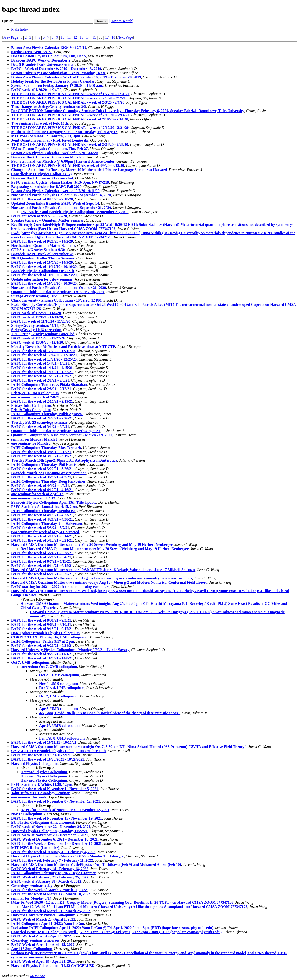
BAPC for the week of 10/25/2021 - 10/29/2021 (48, 759)
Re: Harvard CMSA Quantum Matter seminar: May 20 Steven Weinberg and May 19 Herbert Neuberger (105, 549)
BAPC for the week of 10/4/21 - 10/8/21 (42, 658)
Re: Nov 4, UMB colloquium (62, 688)
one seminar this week (29, 797)
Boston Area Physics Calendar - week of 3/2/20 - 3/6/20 (55, 153)
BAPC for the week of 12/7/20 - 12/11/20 (43, 351)
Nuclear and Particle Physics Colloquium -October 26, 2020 (59, 288)
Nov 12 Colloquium (27, 814)
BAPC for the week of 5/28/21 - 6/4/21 (41, 557)
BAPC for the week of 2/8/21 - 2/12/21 (41, 389)
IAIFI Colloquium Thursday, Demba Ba (43, 511)
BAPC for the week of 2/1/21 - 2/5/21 (40, 380)
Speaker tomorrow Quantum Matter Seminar (48, 220)
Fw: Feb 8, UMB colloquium (62, 738)
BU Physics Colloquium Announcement (43, 822)
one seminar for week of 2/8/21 (36, 397)
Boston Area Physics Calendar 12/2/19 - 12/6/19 (49, 48)
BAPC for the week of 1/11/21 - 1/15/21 (42, 368)
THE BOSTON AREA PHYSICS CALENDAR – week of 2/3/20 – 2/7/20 (68, 98)
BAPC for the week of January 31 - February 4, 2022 (53, 852)
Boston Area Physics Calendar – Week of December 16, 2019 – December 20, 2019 (76, 77)
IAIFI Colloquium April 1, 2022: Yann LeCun (48, 924)
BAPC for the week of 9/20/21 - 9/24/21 (42, 646)
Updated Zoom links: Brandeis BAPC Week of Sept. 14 (55, 203)
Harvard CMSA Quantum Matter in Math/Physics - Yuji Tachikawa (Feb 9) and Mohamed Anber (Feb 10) (96, 865)
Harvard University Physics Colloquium (43, 915)
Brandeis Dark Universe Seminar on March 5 (47, 157)
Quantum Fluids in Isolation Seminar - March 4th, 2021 (56, 431)
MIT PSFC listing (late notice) (35, 848)
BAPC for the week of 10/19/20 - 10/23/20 (44, 275)
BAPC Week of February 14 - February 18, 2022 (50, 869)
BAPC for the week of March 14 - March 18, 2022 (51, 894)
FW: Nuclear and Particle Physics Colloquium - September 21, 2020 (75, 212)
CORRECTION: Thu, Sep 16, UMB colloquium (49, 637)
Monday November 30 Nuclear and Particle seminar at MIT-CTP (63, 347)
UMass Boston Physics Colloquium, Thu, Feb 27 (50, 149)
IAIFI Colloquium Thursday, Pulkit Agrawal (47, 414)
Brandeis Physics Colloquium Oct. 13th (43, 271)
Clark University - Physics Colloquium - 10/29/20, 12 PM (56, 300)
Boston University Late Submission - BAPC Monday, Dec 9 (58, 73)
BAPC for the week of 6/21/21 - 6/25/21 (42, 574)
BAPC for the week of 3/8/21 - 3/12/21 (41, 452)
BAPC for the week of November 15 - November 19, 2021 (57, 818)
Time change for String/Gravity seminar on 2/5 (49, 107)
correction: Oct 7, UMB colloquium (49, 667)
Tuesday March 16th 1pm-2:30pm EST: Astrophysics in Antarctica (64, 460)
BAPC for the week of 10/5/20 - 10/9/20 (42, 262)
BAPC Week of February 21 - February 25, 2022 (50, 877)
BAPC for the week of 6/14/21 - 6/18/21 (42, 566)
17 (107, 37)
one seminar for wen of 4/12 (33, 498)
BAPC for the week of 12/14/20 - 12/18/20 (44, 355)
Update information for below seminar (42, 279)
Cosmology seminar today (32, 886)
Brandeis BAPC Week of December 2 (41, 60)
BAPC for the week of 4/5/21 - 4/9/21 (40, 486)
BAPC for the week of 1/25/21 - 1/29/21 (42, 376)
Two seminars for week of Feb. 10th (40, 123)
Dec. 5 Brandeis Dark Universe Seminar (43, 64)
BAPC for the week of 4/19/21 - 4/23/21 (42, 515)
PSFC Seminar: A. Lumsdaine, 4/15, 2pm (44, 507)
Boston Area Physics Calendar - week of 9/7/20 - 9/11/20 (55, 191)
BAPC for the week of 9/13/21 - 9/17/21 (42, 629)
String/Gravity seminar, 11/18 (35, 326)
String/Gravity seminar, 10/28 (35, 296)
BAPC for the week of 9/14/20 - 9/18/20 (42, 199)
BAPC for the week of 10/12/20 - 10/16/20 (44, 267)
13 (82, 37)
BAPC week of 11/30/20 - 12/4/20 (37, 342)
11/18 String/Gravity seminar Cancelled (43, 334)
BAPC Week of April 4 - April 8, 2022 (41, 936)
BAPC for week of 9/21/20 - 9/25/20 (39, 216)
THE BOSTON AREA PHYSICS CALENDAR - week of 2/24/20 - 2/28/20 (70, 144)
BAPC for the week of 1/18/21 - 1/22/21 (42, 372)
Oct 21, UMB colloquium (59, 675)
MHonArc (37, 976)
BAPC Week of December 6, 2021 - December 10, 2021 (54, 839)
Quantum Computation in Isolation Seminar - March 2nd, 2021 (62, 435)
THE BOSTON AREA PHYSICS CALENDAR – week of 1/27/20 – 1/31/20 (70, 94)
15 (94, 37)
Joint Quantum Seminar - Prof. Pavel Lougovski (50, 140)
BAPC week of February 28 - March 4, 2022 (46, 881)
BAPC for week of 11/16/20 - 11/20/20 (41, 321)
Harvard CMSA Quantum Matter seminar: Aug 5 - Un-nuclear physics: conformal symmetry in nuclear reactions (102, 578)
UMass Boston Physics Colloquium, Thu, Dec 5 (49, 56)
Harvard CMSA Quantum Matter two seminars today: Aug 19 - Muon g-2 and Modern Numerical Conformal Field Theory (109, 582)
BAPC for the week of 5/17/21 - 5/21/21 (42, 540)
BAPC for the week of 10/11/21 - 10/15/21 (44, 742)
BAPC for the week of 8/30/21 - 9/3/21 (41, 620)
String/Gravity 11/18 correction (36, 330)
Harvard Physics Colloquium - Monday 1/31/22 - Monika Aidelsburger (68, 856)
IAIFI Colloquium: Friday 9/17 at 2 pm (43, 641)
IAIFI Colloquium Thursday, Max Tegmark (46, 448)
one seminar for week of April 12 (37, 494)
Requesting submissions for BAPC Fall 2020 (46, 187)
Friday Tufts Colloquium (31, 406)
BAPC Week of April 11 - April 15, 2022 (43, 945)
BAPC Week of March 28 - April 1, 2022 (43, 919)
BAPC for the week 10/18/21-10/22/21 (41, 755)
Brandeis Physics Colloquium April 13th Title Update (54, 502)
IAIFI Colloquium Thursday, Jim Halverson (46, 523)
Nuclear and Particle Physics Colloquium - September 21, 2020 (61, 208)
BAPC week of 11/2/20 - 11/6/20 (36, 313)
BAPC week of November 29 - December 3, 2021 (50, 835)
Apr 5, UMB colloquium (59, 709)
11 (69, 37)
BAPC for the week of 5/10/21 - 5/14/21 (42, 536)
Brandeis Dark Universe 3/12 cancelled (42, 178)
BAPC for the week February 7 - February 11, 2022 (52, 860)
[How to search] (121, 21)
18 (113, 37)
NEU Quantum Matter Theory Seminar (43, 258)
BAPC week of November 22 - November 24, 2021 (51, 827)
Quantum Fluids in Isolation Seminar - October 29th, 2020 (58, 292)
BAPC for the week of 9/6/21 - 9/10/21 (41, 625)
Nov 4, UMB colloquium (59, 683)
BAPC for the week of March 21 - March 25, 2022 (51, 911)
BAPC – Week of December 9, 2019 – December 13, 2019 (56, 69)
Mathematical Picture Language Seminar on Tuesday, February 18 (64, 132)
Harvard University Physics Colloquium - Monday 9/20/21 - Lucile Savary (70, 650)
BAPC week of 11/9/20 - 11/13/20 (37, 317)
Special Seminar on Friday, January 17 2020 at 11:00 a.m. (57, 86)
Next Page (125, 37)
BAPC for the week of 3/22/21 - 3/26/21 (42, 469)
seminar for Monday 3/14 (31, 898)
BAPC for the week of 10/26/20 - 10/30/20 (44, 283)
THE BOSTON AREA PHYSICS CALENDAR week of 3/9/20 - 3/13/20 (68, 166)
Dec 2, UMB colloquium (58, 696)
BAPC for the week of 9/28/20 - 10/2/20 (42, 241)
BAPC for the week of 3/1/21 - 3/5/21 (40, 427)
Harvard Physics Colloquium (34, 763)
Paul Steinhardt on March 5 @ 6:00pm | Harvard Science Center (63, 161)
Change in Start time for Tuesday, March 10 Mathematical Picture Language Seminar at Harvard (89, 170)
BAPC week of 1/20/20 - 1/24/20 (36, 90)
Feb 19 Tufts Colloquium (31, 410)
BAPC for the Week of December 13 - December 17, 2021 (57, 843)
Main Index (20, 29)
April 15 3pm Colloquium (32, 949)
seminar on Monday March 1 (34, 439)
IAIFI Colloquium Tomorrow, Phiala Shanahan (49, 384)
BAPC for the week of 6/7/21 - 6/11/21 (41, 561)
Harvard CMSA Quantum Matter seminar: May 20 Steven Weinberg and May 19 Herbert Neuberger (92, 545)
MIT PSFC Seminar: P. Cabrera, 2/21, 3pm (46, 136)
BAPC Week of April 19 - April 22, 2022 (43, 961)
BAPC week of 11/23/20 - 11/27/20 (38, 338)
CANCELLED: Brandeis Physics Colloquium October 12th (59, 751)
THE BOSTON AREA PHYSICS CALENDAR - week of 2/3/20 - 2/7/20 (68, 102)
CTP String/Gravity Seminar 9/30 (38, 250)
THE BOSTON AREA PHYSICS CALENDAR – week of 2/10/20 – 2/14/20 (70, 115)
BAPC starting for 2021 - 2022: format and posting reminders (60, 587)
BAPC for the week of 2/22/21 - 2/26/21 (42, 418)
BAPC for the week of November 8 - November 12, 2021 (56, 801)
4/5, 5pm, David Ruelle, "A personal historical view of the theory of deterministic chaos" (110, 713)
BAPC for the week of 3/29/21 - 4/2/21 (41, 477)
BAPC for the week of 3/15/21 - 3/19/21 (42, 456)
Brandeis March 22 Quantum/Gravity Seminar (49, 473)
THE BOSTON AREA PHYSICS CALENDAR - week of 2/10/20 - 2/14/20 (70, 119)
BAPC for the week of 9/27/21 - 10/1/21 (42, 654)
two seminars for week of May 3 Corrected (45, 532)
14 (88, 37)
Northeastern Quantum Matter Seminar (43, 246)
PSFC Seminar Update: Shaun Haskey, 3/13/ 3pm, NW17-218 (60, 182)
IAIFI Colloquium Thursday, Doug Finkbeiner (48, 481)
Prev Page (11, 37)
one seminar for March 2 (31, 443)
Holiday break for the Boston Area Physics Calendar (53, 81)
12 (75, 37)
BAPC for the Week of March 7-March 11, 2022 (49, 890)
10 (63, 37)
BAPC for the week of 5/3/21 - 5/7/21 (40, 528)
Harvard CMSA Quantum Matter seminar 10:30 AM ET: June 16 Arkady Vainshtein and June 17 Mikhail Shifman (103, 570)
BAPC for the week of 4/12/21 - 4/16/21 (42, 490)
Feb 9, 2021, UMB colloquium (35, 393)
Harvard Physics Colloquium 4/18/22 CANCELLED (53, 966)
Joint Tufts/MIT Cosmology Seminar (41, 793)
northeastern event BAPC (32, 52)
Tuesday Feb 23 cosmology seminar (39, 422)
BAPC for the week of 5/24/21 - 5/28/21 (42, 553)
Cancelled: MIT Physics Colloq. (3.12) (41, 174)
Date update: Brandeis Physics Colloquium (45, 633)
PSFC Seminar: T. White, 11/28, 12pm (42, 785)
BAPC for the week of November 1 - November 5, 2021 (55, 789)
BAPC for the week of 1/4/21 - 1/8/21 (40, 363)
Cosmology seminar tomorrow (35, 940)
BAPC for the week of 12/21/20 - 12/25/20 (44, 359)
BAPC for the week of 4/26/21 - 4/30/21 (42, 519)
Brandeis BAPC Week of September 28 (42, 254)
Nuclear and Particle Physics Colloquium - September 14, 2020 (61, 195)
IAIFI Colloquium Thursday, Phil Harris (44, 464)
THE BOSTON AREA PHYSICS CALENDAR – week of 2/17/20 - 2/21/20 (70, 128)
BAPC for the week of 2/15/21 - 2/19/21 (42, 401)
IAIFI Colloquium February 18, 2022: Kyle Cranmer (53, 873)
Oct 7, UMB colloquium (30, 662)
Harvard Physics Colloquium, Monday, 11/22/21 (49, 831)
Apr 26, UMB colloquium (59, 726)
